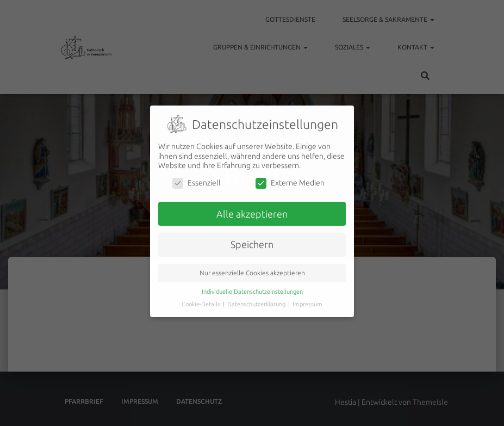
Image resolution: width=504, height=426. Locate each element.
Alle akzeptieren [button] (252, 208)
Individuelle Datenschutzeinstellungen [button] (252, 286)
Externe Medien (290, 178)
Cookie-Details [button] (202, 299)
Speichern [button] (252, 239)
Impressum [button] (307, 299)
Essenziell (197, 178)
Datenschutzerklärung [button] (257, 299)
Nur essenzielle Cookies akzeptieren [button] (252, 267)
